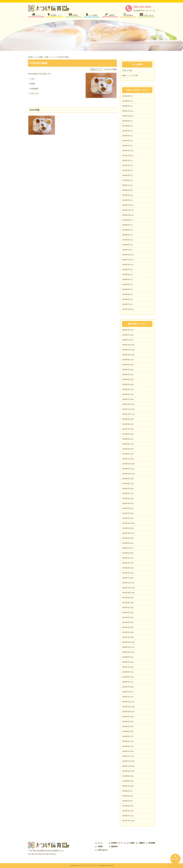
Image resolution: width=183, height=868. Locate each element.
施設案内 (114, 846)
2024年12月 (127, 404)
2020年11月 (127, 647)
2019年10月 (127, 215)
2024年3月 (126, 449)
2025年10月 (127, 355)
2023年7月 (126, 489)
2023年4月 (126, 106)
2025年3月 (126, 389)
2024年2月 (126, 454)
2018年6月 (126, 279)
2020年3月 (126, 687)
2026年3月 (126, 330)
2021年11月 (127, 588)
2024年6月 (126, 434)
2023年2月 (126, 513)
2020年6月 (126, 190)
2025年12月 (127, 345)
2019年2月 (126, 245)
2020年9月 (126, 175)
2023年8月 (126, 101)
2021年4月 (126, 165)
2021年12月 (127, 151)
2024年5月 (126, 439)
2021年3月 (126, 170)
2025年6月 (126, 375)
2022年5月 (126, 131)
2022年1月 (126, 146)
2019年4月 (126, 240)
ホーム (100, 843)
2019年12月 (127, 205)
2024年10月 (127, 414)
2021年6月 (126, 612)
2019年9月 (126, 717)
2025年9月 (126, 360)
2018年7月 (126, 786)
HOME (30, 57)
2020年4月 (126, 682)
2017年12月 (127, 309)
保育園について (117, 843)
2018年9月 (126, 270)
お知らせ (125, 70)
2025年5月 (126, 379)
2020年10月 (127, 652)
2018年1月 (126, 304)
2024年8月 (126, 424)
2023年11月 (127, 469)
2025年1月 (126, 399)
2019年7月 (126, 225)
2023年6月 (126, 493)
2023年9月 (126, 479)
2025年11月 (127, 350)
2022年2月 (126, 141)
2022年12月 (127, 111)
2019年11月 (127, 210)
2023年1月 (126, 518)
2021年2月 (126, 632)
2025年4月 (126, 384)
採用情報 (152, 843)
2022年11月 (127, 528)
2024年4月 (126, 96)
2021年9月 (126, 598)
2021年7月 (126, 160)
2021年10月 (127, 156)
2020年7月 (126, 185)
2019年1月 (126, 250)
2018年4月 (126, 289)
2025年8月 (126, 365)
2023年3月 (126, 508)
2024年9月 (126, 419)
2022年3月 (126, 568)
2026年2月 (126, 335)
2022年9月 (126, 121)
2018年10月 (127, 265)
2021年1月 (126, 637)
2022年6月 (126, 553)
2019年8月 (126, 220)
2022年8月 (126, 126)
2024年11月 (127, 409)
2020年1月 (126, 200)
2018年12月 (127, 255)
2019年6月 (126, 230)
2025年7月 (126, 370)
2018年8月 (126, 274)
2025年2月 (126, 394)
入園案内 (141, 843)
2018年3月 (126, 294)
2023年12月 (127, 464)
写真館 (100, 846)
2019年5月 (126, 235)
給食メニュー (50, 57)
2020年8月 (126, 180)
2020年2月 (126, 692)
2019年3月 (126, 746)
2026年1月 (126, 340)
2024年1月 (126, 459)
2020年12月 (127, 642)
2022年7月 (126, 548)
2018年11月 (127, 260)
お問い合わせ (103, 850)
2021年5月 (126, 617)
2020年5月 (126, 195)
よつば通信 (39, 57)
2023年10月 (127, 474)
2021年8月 (126, 603)
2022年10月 (127, 116)
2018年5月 (126, 284)
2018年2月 (126, 299)
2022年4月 (126, 136)
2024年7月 (126, 429)
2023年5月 (126, 498)
